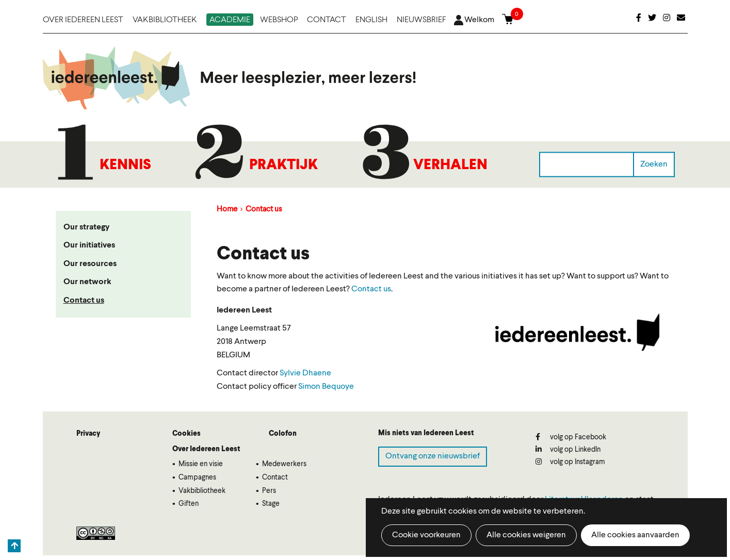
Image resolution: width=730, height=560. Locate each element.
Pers (269, 491)
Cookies (186, 434)
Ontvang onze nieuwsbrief (433, 456)
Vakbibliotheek (165, 20)
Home (227, 210)
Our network (87, 282)
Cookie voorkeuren (426, 535)
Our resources (90, 264)
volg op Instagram (570, 462)
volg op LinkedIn (568, 449)
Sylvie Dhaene (305, 373)
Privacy (88, 434)
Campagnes (197, 477)
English (371, 20)
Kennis (125, 166)
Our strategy (86, 227)
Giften (189, 504)
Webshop (279, 20)
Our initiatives (89, 245)
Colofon (283, 434)
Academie (230, 20)
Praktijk (283, 166)
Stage (271, 504)
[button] (579, 336)
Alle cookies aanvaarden (635, 535)
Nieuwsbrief (421, 20)
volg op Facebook (571, 437)
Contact (327, 20)
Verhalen (450, 166)
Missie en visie (201, 464)
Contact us (84, 301)
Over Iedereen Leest (83, 20)
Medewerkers (284, 464)
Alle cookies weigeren (526, 535)
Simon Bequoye (326, 387)
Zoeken (654, 164)
